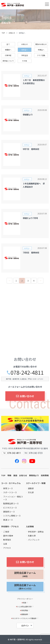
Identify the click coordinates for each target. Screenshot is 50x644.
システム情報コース (12, 516)
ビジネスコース (10, 508)
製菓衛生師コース (11, 503)
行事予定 (8, 55)
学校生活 (25, 55)
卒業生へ (41, 50)
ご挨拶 (6, 532)
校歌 (25, 603)
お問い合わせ (25, 396)
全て (8, 44)
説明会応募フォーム (25, 574)
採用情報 (45, 475)
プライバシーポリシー (25, 599)
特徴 (9, 475)
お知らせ (12, 33)
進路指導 (25, 614)
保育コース (8, 488)
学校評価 (25, 610)
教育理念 (7, 540)
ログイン (25, 626)
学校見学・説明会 (36, 532)
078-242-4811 (25, 372)
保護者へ (8, 50)
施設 (15, 475)
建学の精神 (8, 536)
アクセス (7, 548)
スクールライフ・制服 (36, 483)
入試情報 (30, 526)
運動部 (31, 488)
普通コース (8, 520)
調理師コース (9, 512)
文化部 (31, 492)
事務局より (34, 475)
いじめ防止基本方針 (25, 606)
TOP (3, 33)
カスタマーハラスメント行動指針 (25, 618)
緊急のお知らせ (41, 44)
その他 (25, 61)
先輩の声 (32, 536)
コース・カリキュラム (11, 483)
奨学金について (8, 61)
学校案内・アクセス (10, 526)
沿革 (5, 544)
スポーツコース (10, 492)
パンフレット (34, 540)
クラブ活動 (41, 55)
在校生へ (25, 50)
